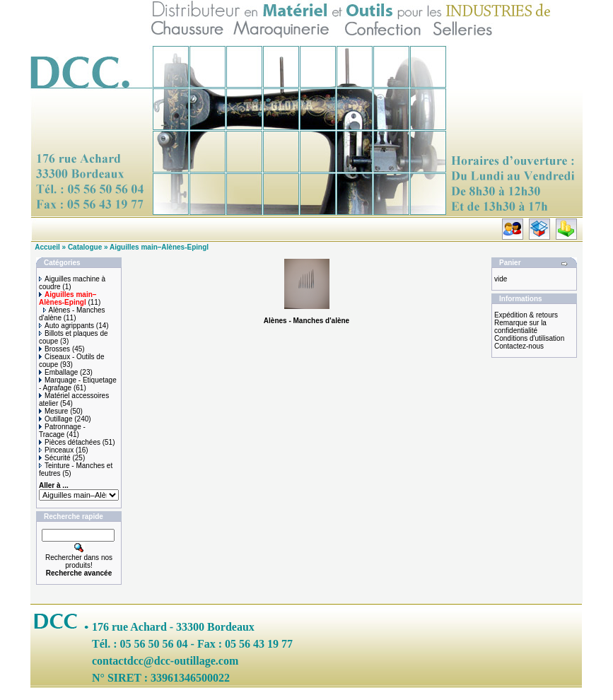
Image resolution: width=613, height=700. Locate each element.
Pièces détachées (70, 442)
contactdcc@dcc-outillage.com (165, 661)
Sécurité (55, 458)
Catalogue (85, 247)
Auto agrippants (66, 326)
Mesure (53, 411)
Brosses (54, 349)
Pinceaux (56, 450)
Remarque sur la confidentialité (520, 327)
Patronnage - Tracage (62, 431)
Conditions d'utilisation (529, 338)
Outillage (56, 419)
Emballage (58, 372)
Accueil (47, 247)
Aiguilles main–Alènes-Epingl (159, 247)
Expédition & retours (526, 315)
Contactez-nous (519, 346)
